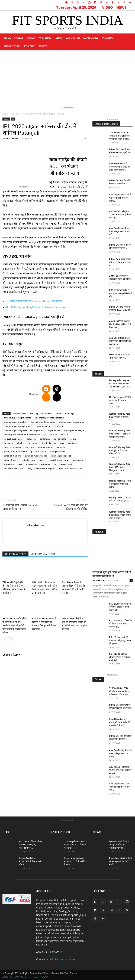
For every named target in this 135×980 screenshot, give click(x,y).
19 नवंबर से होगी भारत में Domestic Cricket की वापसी (34, 301)
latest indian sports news (52, 443)
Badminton (73, 38)
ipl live (73, 439)
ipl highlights (60, 439)
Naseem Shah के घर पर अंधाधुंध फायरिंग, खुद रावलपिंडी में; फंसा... (119, 845)
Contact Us (56, 952)
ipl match (8, 443)
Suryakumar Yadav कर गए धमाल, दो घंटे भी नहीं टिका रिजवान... (76, 861)
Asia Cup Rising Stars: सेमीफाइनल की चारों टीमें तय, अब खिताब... (120, 341)
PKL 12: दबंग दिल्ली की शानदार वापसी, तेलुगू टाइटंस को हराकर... (120, 640)
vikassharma (12, 138)
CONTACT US (21, 977)
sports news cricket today (38, 464)
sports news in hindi (63, 464)
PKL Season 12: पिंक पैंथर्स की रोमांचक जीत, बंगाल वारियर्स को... (121, 624)
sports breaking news (59, 460)
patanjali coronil (57, 452)
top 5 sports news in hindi (71, 468)
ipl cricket (32, 439)
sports (43, 46)
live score (29, 447)
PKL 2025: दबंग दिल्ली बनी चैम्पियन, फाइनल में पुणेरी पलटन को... (120, 607)
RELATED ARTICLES (15, 554)
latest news (73, 443)
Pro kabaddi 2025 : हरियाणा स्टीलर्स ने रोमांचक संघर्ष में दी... (119, 657)
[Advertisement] (67, 77)
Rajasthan (108, 38)
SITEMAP (35, 977)
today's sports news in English (41, 468)
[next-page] (10, 640)
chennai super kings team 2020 (48, 426)
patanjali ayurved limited (16, 452)
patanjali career (39, 452)
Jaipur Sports (12, 46)
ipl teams (32, 443)
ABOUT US (8, 977)
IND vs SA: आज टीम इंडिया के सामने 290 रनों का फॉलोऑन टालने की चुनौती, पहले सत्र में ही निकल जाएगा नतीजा (15, 626)
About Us (41, 952)
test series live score (13, 468)
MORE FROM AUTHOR (43, 554)
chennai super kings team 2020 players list (24, 430)
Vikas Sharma (99, 580)
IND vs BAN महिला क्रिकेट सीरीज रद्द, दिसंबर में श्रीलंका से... (120, 262)
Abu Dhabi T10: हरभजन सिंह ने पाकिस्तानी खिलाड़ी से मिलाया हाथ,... (120, 324)
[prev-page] (5, 640)
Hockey (31, 38)
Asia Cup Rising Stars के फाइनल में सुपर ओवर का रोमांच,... (120, 198)
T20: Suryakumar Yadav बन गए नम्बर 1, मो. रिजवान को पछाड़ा (75, 845)
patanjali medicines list (36, 456)
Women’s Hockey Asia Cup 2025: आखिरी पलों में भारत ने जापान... (120, 515)
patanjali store (29, 460)
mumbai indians (45, 447)
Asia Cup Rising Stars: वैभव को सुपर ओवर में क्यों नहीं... (120, 231)
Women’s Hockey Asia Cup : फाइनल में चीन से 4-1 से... (120, 417)
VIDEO (108, 7)
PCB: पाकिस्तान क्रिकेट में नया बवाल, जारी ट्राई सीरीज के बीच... (121, 293)
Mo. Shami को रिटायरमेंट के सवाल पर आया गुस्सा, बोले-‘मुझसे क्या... (30, 845)
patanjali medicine (13, 456)
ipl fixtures (45, 439)
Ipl (13, 119)
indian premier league (74, 430)
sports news (78, 460)
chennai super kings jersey (43, 422)
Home (7, 38)
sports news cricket (13, 464)
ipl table (20, 443)
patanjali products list (61, 456)
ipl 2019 (54, 435)
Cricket (19, 38)
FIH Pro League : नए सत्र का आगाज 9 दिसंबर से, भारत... (120, 400)
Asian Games (91, 38)
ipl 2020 (65, 435)
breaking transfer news (41, 413)
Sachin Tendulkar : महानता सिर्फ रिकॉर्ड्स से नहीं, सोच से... (30, 861)
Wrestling (45, 38)
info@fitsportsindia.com (63, 959)
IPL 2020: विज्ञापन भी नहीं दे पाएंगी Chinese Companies (36, 307)
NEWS (121, 7)
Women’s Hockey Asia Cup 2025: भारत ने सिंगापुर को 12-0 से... (120, 467)
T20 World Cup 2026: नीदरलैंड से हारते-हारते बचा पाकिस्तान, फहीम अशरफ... (120, 136)
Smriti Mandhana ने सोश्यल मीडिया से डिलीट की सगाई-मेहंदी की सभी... (120, 167)
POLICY (44, 977)
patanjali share (11, 460)
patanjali (61, 447)
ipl (45, 435)
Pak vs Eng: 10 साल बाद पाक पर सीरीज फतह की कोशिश (70, 507)
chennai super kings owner (72, 422)
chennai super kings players (17, 426)
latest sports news (13, 447)
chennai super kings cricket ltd (50, 418)
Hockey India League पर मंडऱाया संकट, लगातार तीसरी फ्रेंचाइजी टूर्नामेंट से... (120, 384)
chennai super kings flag (15, 422)
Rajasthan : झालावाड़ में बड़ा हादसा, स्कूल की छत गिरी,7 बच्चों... (121, 861)
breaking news (20, 413)
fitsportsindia (54, 430)
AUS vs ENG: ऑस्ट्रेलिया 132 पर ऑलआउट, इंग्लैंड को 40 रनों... (120, 215)
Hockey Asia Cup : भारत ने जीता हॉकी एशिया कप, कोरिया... (120, 484)
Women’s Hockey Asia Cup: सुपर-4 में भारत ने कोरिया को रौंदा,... (120, 451)
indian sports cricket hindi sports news (22, 435)
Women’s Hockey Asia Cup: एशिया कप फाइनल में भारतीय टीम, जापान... (120, 434)
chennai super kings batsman (18, 418)
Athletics (30, 46)
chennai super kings (65, 413)
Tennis (59, 38)
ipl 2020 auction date (14, 439)
